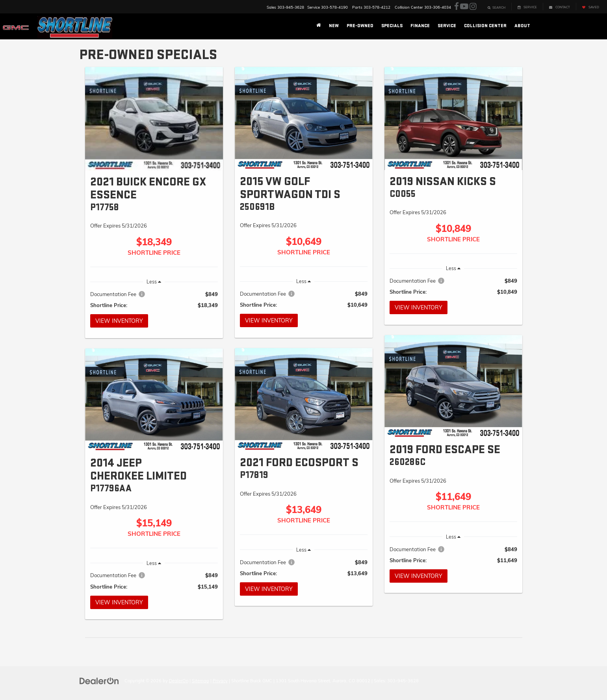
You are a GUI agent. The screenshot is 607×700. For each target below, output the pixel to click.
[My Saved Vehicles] (590, 6)
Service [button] (447, 26)
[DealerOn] (99, 680)
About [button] (522, 26)
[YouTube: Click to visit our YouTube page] (464, 7)
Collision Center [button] (485, 26)
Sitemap (200, 681)
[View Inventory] (154, 119)
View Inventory (119, 321)
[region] (154, 300)
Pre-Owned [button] (360, 26)
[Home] (319, 26)
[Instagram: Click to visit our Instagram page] (473, 7)
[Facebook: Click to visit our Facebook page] (457, 7)
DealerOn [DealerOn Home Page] (179, 681)
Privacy (220, 681)
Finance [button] (420, 26)
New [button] (334, 26)
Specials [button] (392, 26)
